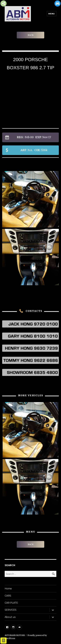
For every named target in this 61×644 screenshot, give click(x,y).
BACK (31, 35)
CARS (8, 596)
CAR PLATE (11, 603)
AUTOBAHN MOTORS (15, 635)
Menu (51, 14)
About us (10, 617)
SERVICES (11, 610)
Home (8, 589)
